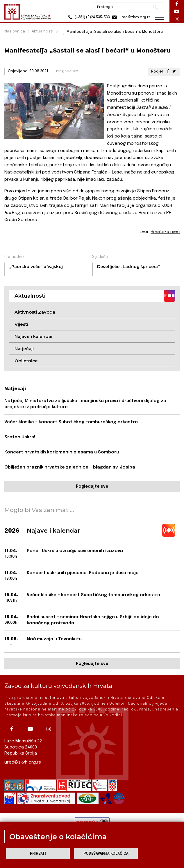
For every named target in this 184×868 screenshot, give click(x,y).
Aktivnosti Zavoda (35, 312)
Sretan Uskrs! (20, 437)
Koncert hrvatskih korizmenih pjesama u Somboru (62, 452)
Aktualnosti (42, 31)
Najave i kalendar (34, 336)
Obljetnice (26, 361)
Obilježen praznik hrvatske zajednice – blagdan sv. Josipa (70, 467)
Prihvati (38, 854)
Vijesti (21, 324)
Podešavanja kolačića (106, 854)
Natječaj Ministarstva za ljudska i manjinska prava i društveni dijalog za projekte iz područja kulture (85, 404)
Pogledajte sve (92, 487)
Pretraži (155, 7)
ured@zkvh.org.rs (23, 762)
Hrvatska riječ (165, 232)
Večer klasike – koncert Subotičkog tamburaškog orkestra (71, 422)
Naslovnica (15, 31)
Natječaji (24, 349)
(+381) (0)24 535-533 (88, 17)
